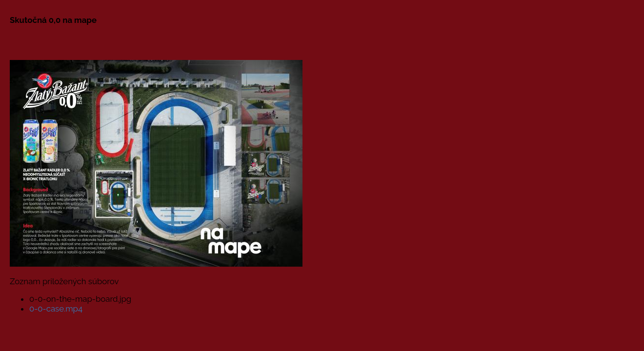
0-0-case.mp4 (56, 309)
